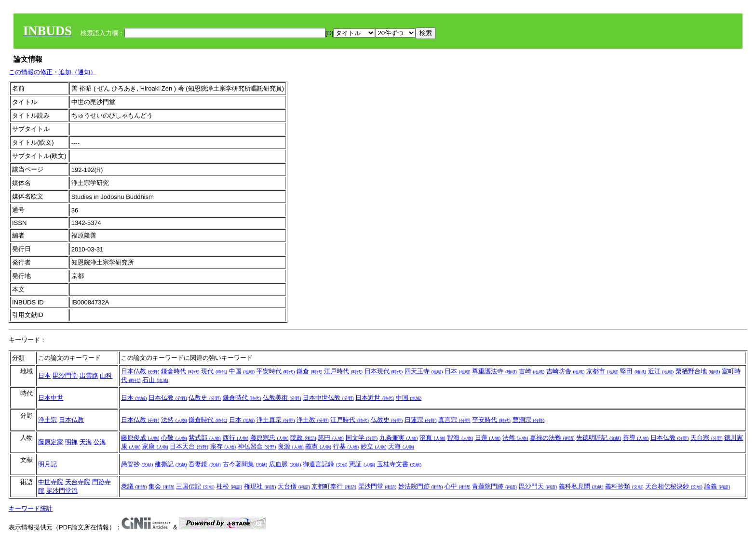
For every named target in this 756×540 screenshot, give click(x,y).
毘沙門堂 (65, 375)
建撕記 (171, 464)
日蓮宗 (421, 420)
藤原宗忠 (270, 438)
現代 (214, 371)
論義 (717, 486)
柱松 (229, 486)
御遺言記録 (325, 464)
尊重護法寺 (494, 371)
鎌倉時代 (180, 371)
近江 (661, 371)
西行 (236, 438)
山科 (106, 375)
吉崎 (532, 371)
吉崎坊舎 (566, 371)
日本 (44, 375)
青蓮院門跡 (494, 486)
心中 (458, 486)
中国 (242, 371)
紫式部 (205, 438)
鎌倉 (310, 371)
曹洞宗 (529, 420)
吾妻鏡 (205, 464)
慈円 (331, 438)
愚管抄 (137, 464)
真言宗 (454, 420)
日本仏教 (140, 371)
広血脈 (285, 464)
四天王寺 (424, 371)
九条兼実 (399, 438)
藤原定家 (51, 442)
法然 (174, 420)
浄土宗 (47, 420)
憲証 (362, 464)
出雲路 (89, 375)
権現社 (260, 486)
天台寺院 (78, 482)
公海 (100, 442)
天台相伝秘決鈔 (674, 486)
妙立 (374, 446)
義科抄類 (624, 486)
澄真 (432, 438)
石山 (155, 380)
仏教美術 (282, 398)
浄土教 (313, 420)
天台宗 (707, 438)
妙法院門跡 (421, 486)
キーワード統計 (31, 508)
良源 (291, 446)
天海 (86, 442)
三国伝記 (195, 486)
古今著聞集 (245, 464)
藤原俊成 (140, 438)
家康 (155, 446)
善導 (636, 438)
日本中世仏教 (328, 398)
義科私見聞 (581, 486)
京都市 (602, 371)
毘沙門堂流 (62, 491)
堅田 (633, 371)
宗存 (223, 446)
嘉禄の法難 (552, 438)
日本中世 (51, 398)
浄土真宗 (276, 420)
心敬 (174, 438)
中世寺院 (51, 482)
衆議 (134, 486)
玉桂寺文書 (399, 464)
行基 (346, 446)
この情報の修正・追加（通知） (53, 72)
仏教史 (205, 398)
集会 (162, 486)
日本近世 (375, 398)
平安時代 (276, 371)
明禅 (71, 442)
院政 (303, 438)
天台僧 (294, 486)
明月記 (47, 464)
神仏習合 (257, 446)
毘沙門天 (538, 486)
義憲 (318, 446)
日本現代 (384, 371)
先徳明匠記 (599, 438)
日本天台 (189, 446)
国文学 (362, 438)
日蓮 (488, 438)
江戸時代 (343, 371)
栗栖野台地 (698, 371)
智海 (460, 438)
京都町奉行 (334, 486)
